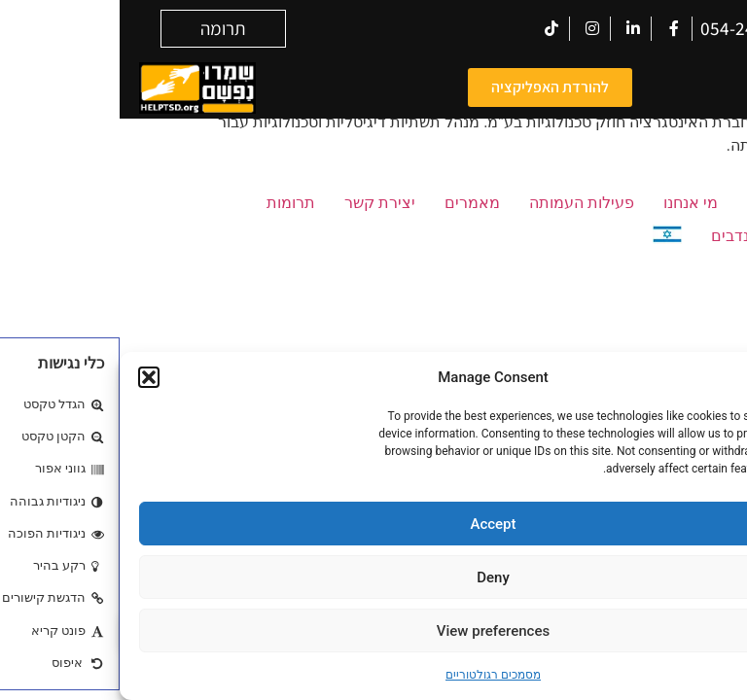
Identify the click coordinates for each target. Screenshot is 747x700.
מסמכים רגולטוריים (373, 675)
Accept (373, 524)
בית (639, 203)
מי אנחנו (571, 203)
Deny (373, 577)
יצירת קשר (260, 203)
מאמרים (353, 203)
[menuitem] (548, 238)
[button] (29, 377)
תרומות (171, 203)
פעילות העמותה (462, 203)
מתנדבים (621, 236)
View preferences (373, 631)
